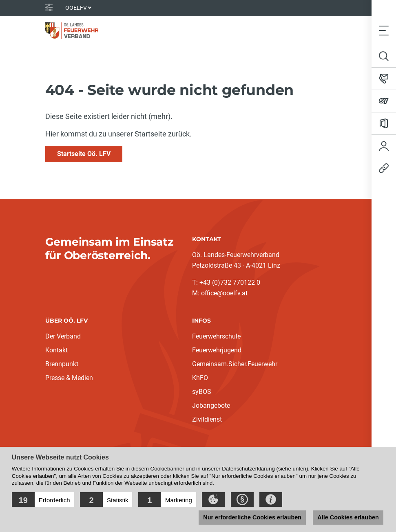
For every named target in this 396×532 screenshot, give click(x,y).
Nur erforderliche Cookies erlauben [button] (252, 517)
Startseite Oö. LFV (84, 154)
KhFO (200, 378)
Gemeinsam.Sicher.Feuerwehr (235, 364)
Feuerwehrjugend (217, 350)
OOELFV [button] (76, 8)
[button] (43, 499)
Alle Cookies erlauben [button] (348, 517)
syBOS (202, 392)
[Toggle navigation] (384, 30)
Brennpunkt (62, 364)
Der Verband (63, 336)
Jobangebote (211, 406)
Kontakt (56, 350)
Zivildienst (207, 419)
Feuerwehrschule (216, 336)
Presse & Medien (69, 378)
